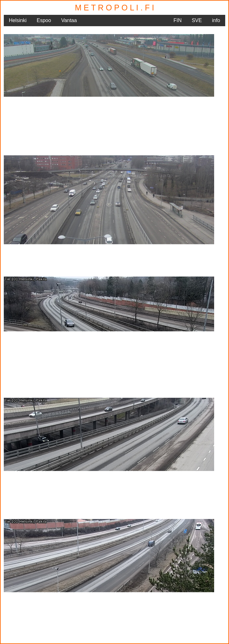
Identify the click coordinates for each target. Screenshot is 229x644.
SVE (197, 20)
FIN (177, 20)
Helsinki (18, 20)
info (216, 20)
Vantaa (69, 20)
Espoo (44, 20)
